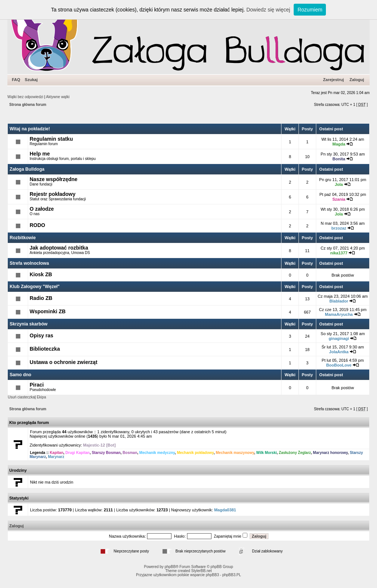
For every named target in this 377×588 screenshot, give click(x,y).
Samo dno (20, 375)
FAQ (16, 80)
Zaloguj (357, 80)
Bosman (130, 453)
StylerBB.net (201, 571)
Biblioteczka (45, 349)
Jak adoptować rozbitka (59, 248)
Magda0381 (225, 510)
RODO (37, 225)
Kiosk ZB (41, 274)
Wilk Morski (266, 453)
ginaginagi (339, 338)
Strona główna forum (28, 105)
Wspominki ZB (48, 311)
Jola (339, 184)
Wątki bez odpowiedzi (25, 97)
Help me (40, 154)
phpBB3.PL (232, 575)
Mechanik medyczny (157, 453)
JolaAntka (339, 352)
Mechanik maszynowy (235, 453)
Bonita (339, 159)
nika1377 (339, 253)
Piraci (37, 385)
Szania (339, 199)
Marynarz (56, 457)
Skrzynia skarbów (29, 324)
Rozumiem (310, 10)
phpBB (170, 567)
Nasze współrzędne (54, 179)
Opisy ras (41, 335)
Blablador (339, 301)
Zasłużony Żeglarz (295, 453)
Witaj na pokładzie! (30, 129)
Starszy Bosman (106, 453)
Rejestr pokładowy (53, 194)
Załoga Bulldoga (27, 169)
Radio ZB (41, 298)
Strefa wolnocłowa (29, 263)
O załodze (42, 209)
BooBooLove (339, 365)
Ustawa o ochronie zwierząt (64, 362)
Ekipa (41, 397)
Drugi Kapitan (78, 453)
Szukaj (31, 80)
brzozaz (339, 228)
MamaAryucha (339, 314)
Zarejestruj (333, 80)
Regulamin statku (51, 139)
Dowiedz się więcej (268, 10)
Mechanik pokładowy (195, 453)
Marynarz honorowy (330, 453)
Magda (339, 144)
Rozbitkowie (23, 238)
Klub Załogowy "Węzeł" (35, 287)
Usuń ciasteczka (21, 397)
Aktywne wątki (58, 97)
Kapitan (56, 453)
